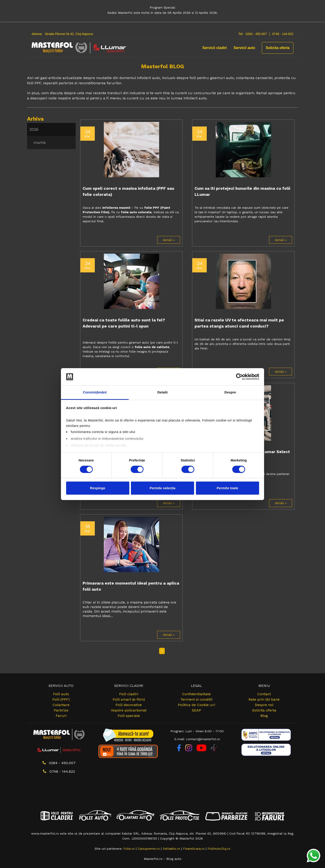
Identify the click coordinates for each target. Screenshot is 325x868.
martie (40, 142)
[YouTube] (202, 750)
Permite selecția (162, 488)
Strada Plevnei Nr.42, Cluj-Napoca (69, 34)
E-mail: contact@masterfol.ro (197, 739)
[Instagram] (189, 750)
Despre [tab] (230, 392)
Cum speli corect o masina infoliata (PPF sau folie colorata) (128, 191)
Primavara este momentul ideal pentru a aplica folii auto (131, 586)
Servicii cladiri (215, 48)
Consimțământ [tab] (95, 392)
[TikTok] (214, 750)
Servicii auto (244, 48)
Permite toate (227, 488)
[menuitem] (51, 129)
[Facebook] (180, 750)
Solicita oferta (278, 48)
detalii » (169, 240)
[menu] (51, 136)
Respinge (98, 488)
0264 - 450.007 (256, 34)
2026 (34, 129)
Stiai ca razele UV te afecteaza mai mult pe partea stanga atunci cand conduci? (239, 323)
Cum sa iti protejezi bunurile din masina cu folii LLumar (242, 191)
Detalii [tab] (162, 392)
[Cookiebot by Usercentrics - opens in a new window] (239, 377)
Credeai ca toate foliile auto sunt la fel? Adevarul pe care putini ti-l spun (124, 323)
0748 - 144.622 (283, 34)
